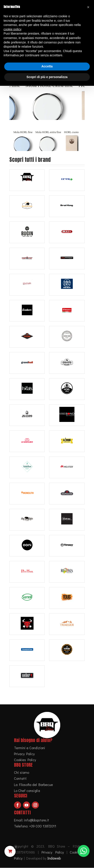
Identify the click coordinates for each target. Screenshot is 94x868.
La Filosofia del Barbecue (33, 785)
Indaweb (54, 858)
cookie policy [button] (12, 29)
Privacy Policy (24, 754)
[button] (88, 7)
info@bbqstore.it (37, 820)
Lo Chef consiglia (27, 791)
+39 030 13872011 (43, 826)
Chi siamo (22, 773)
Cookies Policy (25, 760)
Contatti (20, 779)
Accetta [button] (47, 66)
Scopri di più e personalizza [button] (47, 77)
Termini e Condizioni (30, 748)
